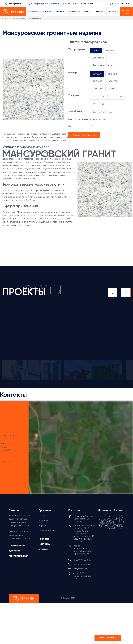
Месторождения (18, 556)
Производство (17, 546)
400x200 (113, 81)
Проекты (44, 539)
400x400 (97, 81)
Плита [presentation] (96, 51)
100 (94, 97)
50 (122, 97)
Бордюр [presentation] (110, 51)
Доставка (15, 551)
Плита (42, 515)
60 (113, 97)
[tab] (96, 51)
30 (103, 104)
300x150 (112, 88)
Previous (112, 293)
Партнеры (45, 544)
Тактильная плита (47, 531)
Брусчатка (44, 520)
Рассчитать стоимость (84, 135)
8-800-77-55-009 (121, 4)
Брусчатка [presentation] (98, 58)
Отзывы (43, 549)
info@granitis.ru (16, 4)
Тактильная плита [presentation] (102, 65)
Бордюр (43, 525)
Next (126, 293)
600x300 (112, 74)
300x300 (97, 88)
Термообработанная (104, 112)
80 (104, 97)
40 (94, 104)
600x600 (97, 74)
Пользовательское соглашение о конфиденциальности (20, 535)
